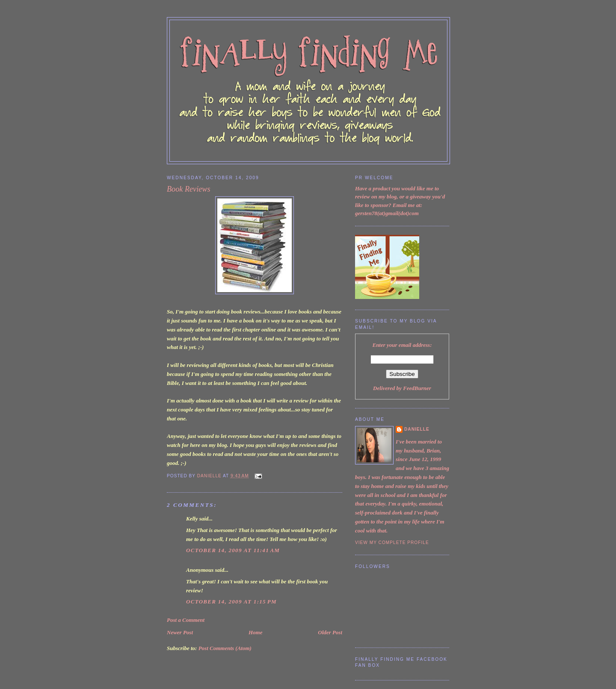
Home (256, 632)
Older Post (330, 632)
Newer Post (180, 632)
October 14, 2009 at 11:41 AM (233, 550)
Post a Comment (186, 620)
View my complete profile (392, 543)
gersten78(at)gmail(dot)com (387, 213)
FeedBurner (417, 388)
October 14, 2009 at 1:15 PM (231, 602)
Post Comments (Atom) (225, 648)
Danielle (417, 429)
